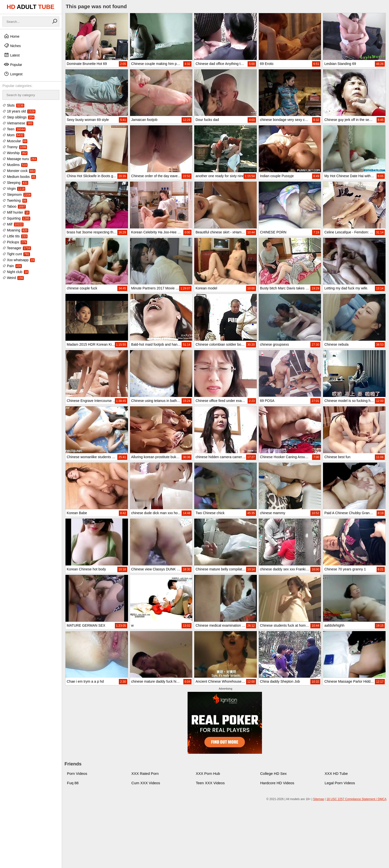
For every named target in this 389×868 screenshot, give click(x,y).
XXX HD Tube (336, 773)
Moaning (15, 230)
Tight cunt (16, 254)
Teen (14, 129)
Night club (16, 272)
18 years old (19, 111)
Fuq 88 (73, 783)
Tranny (15, 147)
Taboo (14, 206)
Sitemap (319, 799)
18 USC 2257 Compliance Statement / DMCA (357, 799)
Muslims (15, 165)
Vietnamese (18, 123)
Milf (13, 224)
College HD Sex (274, 773)
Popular (13, 64)
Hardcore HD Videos (277, 783)
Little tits (15, 236)
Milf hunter (16, 212)
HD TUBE (31, 7)
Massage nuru (20, 159)
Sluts (13, 105)
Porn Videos (77, 773)
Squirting (16, 218)
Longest (13, 74)
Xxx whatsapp (19, 260)
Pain (12, 266)
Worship (15, 153)
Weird (13, 278)
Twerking (15, 200)
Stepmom (17, 195)
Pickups (15, 242)
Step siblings (18, 117)
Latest (12, 55)
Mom (13, 135)
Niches (12, 46)
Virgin (14, 189)
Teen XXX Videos (210, 783)
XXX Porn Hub (208, 773)
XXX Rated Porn (145, 773)
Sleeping (15, 183)
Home (12, 36)
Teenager (17, 248)
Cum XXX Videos (146, 783)
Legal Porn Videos (340, 783)
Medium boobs (19, 177)
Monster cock (19, 171)
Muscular (15, 141)
